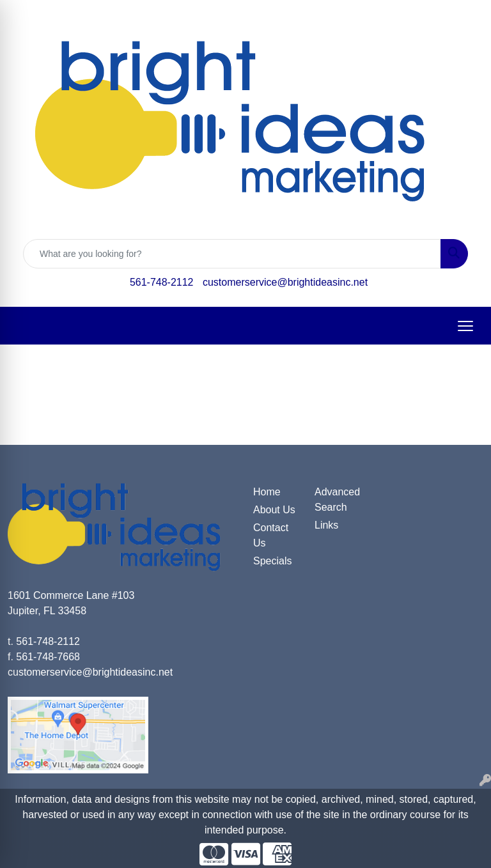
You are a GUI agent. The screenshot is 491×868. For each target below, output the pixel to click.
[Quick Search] (232, 254)
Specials (272, 561)
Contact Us (271, 535)
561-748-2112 (162, 282)
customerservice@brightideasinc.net (285, 282)
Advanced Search (337, 500)
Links (326, 525)
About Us (274, 510)
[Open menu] (465, 326)
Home (267, 492)
